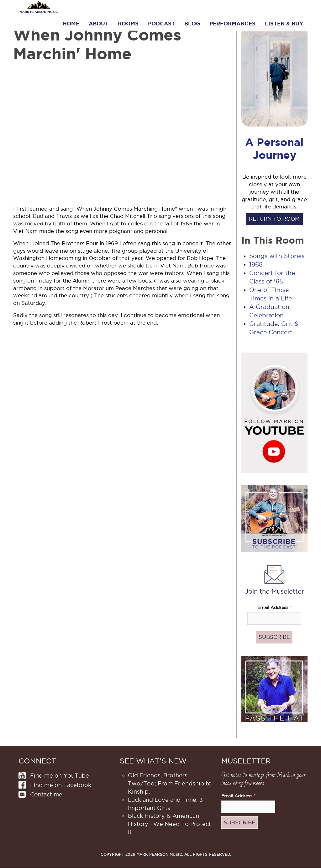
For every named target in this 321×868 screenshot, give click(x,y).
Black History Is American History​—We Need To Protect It (169, 824)
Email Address (274, 608)
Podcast (161, 24)
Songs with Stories (277, 256)
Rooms (128, 24)
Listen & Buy (284, 24)
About (99, 24)
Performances (232, 24)
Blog (192, 24)
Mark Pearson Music (39, 12)
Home (71, 24)
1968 (256, 264)
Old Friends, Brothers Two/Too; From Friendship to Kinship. (170, 783)
